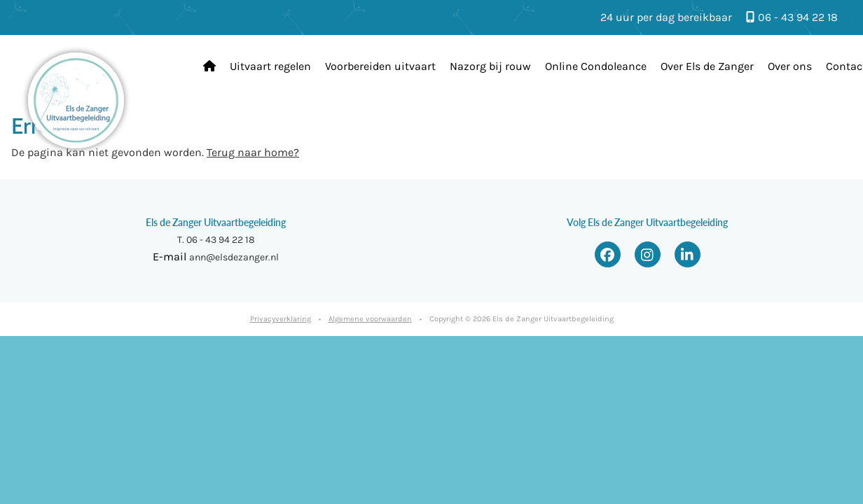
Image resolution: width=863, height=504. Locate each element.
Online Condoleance (596, 66)
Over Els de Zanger (707, 66)
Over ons (790, 66)
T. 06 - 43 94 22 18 (216, 240)
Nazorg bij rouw (490, 66)
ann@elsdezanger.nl (234, 257)
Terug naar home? (253, 152)
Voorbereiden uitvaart (380, 66)
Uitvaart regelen (270, 66)
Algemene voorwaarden (370, 319)
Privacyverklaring (281, 319)
